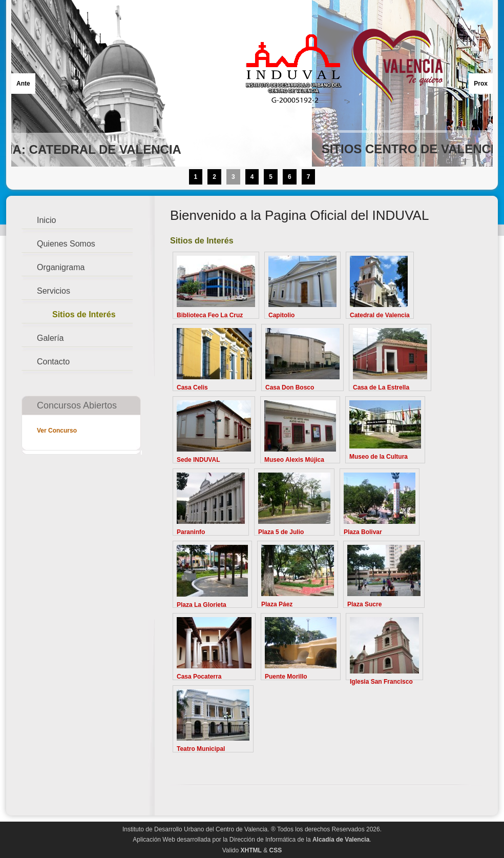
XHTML (251, 850)
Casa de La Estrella (381, 387)
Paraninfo (191, 532)
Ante (23, 84)
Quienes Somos (66, 244)
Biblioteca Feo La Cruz (210, 315)
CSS (276, 850)
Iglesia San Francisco (381, 682)
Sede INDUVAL (198, 460)
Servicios (54, 291)
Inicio (46, 220)
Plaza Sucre (364, 604)
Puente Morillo (286, 677)
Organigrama (61, 267)
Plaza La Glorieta (202, 605)
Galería (50, 338)
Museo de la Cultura (379, 457)
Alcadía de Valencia (341, 840)
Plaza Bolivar (363, 532)
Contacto (53, 362)
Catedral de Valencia (380, 315)
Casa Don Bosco (290, 387)
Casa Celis (192, 387)
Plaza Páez (277, 604)
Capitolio (281, 315)
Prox (481, 84)
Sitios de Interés (84, 314)
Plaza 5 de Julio (281, 532)
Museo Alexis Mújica (294, 460)
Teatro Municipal (201, 749)
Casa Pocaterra (199, 677)
